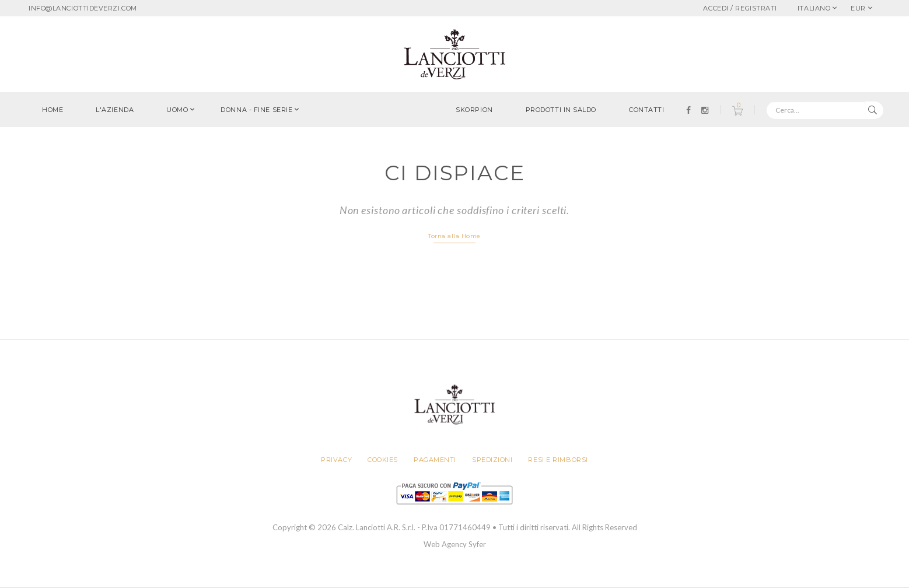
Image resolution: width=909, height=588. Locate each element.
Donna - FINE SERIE (256, 110)
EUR (858, 8)
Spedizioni (492, 460)
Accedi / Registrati (740, 8)
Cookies (383, 460)
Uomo (177, 110)
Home (53, 110)
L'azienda (115, 110)
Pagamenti (435, 460)
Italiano (814, 8)
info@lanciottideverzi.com (83, 8)
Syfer (477, 544)
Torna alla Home (454, 236)
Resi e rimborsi (558, 460)
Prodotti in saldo (561, 110)
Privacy (336, 460)
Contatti (646, 110)
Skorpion (474, 110)
